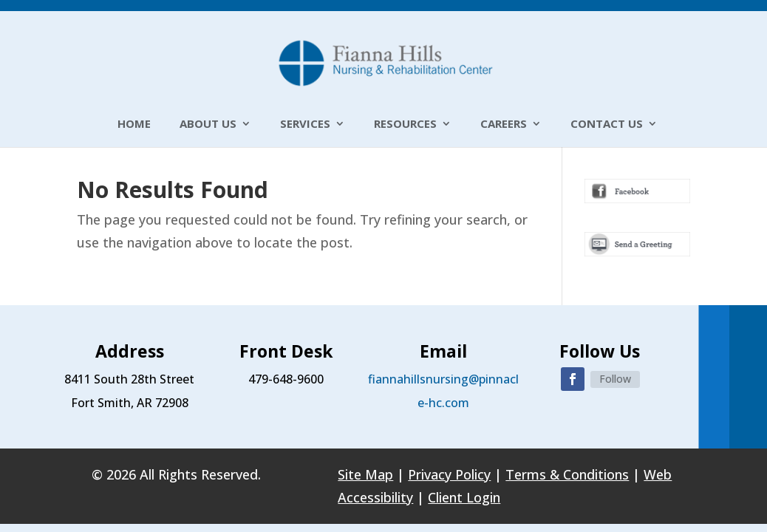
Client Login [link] (464, 497)
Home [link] (134, 125)
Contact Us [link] (607, 125)
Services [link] (305, 125)
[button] (573, 379)
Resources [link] (405, 125)
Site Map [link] (365, 474)
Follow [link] (615, 379)
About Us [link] (208, 125)
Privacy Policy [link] (449, 474)
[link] (385, 61)
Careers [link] (504, 125)
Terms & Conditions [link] (567, 474)
